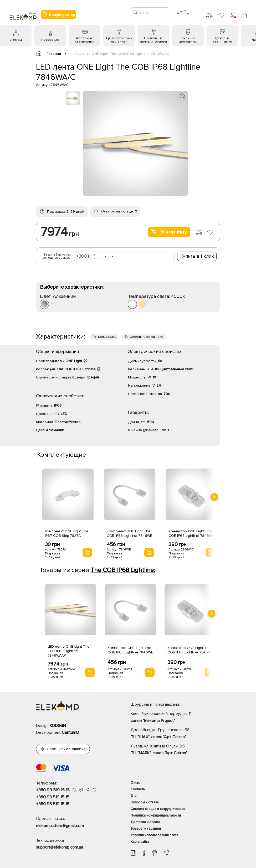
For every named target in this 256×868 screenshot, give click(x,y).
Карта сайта (140, 842)
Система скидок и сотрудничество (158, 809)
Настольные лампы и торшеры (153, 40)
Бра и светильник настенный (119, 40)
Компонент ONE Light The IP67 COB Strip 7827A (67, 533)
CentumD (70, 732)
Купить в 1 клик (197, 256)
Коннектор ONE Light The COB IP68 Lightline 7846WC (192, 533)
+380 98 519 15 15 (53, 804)
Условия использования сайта (154, 835)
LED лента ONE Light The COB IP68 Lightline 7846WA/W (69, 651)
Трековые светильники (222, 40)
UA (180, 12)
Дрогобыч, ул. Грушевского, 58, (175, 734)
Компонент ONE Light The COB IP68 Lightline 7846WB (130, 533)
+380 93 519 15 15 (53, 797)
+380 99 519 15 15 (53, 790)
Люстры (16, 40)
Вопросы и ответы (145, 802)
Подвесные (50, 40)
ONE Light (74, 361)
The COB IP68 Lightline (76, 369)
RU (186, 12)
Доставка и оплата (145, 822)
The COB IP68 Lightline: (123, 570)
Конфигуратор (59, 15)
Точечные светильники (188, 40)
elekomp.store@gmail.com (60, 826)
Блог (134, 796)
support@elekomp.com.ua (60, 847)
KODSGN (58, 726)
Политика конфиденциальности (156, 815)
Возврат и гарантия (146, 829)
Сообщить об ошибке (147, 337)
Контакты (138, 789)
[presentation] (214, 497)
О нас (135, 783)
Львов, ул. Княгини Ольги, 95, (175, 750)
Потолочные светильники (85, 40)
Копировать (107, 337)
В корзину (169, 232)
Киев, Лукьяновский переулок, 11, (175, 718)
